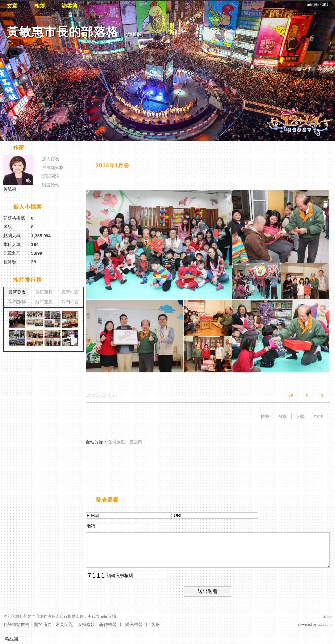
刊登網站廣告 (16, 624)
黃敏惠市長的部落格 (62, 32)
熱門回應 (44, 302)
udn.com (325, 624)
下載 (300, 416)
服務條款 (86, 624)
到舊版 (135, 35)
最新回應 (44, 292)
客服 (156, 624)
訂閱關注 (51, 176)
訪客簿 (70, 6)
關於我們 (43, 624)
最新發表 (17, 292)
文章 (12, 6)
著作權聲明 (110, 624)
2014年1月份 (113, 165)
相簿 (40, 6)
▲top (327, 616)
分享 (283, 416)
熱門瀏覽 (17, 302)
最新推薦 (70, 292)
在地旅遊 (116, 442)
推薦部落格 (53, 167)
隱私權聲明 (136, 624)
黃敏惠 (10, 189)
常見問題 (64, 624)
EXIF (318, 416)
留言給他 (51, 185)
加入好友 (51, 159)
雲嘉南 (136, 442)
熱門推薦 (70, 302)
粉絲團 (12, 639)
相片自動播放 (106, 148)
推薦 (265, 416)
